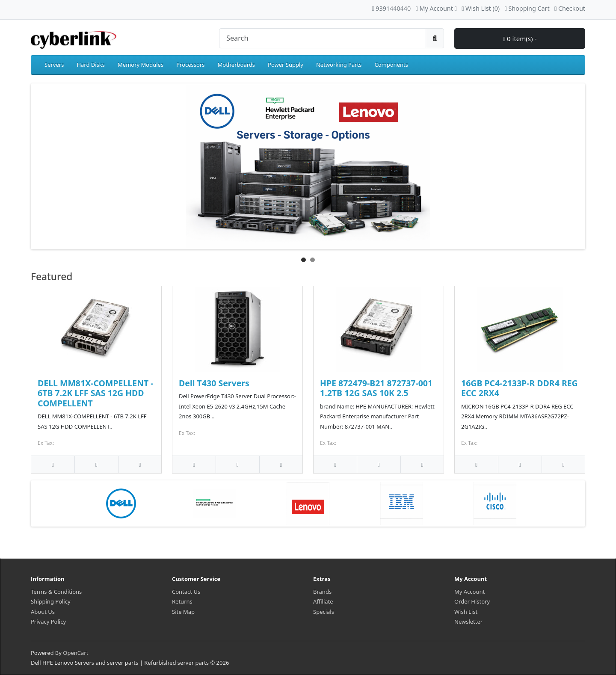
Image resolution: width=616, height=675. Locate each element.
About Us (43, 612)
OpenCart (76, 653)
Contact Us (186, 592)
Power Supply (286, 65)
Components (391, 65)
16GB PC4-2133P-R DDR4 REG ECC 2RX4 (520, 388)
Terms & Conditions (56, 592)
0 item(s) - (520, 38)
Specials (324, 612)
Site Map (183, 612)
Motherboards (236, 65)
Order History (472, 601)
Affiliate (323, 601)
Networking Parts (339, 65)
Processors (190, 65)
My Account (469, 592)
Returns (182, 601)
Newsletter (468, 622)
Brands (322, 592)
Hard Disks (91, 65)
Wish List (466, 612)
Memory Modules (141, 65)
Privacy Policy (48, 622)
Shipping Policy (51, 601)
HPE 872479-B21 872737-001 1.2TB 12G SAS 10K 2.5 (376, 388)
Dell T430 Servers (214, 383)
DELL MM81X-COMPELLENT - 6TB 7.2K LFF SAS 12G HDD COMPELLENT (96, 393)
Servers (54, 65)
